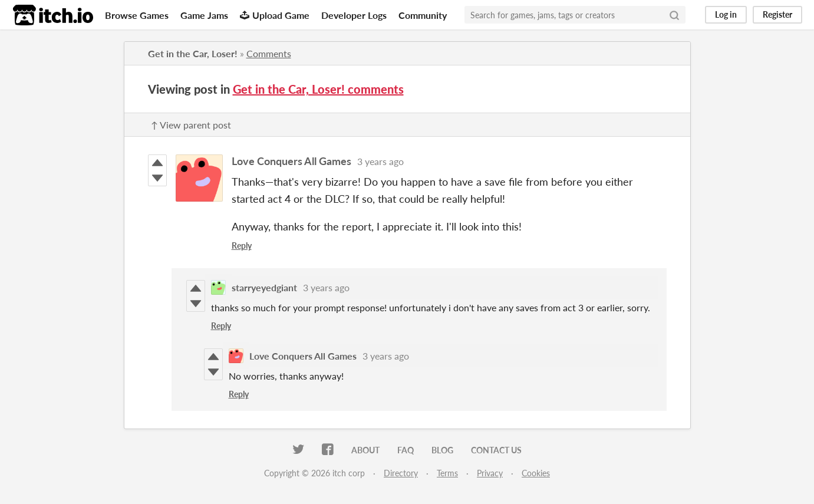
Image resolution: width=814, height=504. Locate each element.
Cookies (536, 473)
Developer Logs (354, 15)
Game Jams (204, 15)
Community (423, 15)
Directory (401, 473)
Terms (447, 473)
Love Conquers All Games (291, 161)
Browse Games (137, 15)
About (365, 450)
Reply (242, 246)
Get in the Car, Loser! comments (318, 89)
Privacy (490, 473)
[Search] (674, 15)
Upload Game (275, 15)
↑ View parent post (191, 125)
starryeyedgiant (264, 287)
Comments (269, 53)
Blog (442, 450)
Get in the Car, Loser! (193, 53)
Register (777, 14)
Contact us (496, 450)
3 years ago (380, 161)
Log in (726, 14)
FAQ (406, 450)
